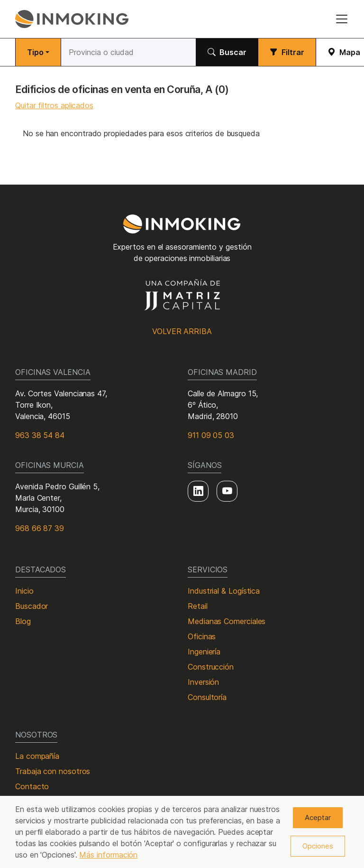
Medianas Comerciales (227, 621)
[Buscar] (128, 52)
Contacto (32, 786)
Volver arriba (182, 331)
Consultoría (207, 697)
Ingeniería (204, 652)
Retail (198, 606)
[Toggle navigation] (342, 19)
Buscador (32, 606)
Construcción (211, 667)
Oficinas (202, 636)
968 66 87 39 (40, 528)
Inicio (24, 591)
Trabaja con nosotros (53, 771)
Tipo (35, 52)
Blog (23, 621)
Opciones (318, 846)
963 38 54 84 (40, 435)
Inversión (203, 682)
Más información (108, 855)
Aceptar (318, 817)
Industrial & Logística (224, 591)
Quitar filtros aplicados (54, 105)
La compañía (37, 756)
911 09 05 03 (211, 435)
